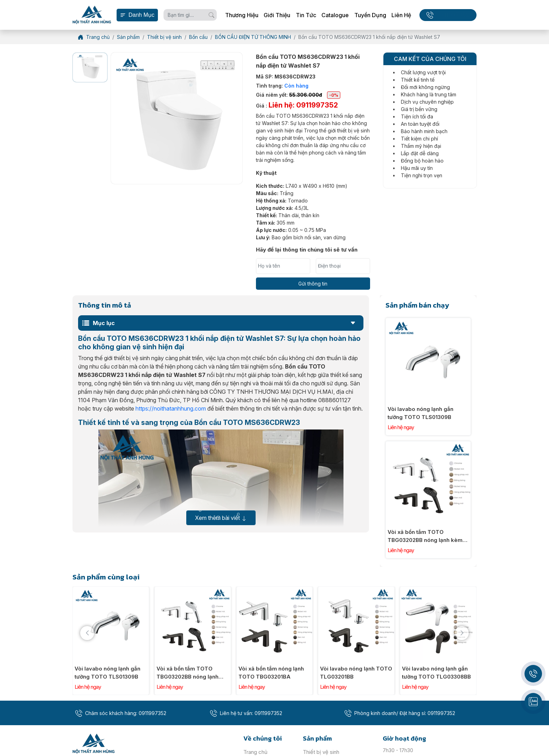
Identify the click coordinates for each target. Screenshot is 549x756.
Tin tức (306, 15)
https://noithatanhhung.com (171, 408)
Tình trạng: (282, 86)
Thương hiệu (242, 15)
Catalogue (335, 15)
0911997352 (453, 15)
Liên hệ (401, 15)
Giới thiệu (277, 15)
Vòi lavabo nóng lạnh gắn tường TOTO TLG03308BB (436, 673)
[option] (90, 67)
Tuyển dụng (370, 15)
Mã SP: (286, 77)
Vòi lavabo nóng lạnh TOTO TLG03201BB (356, 673)
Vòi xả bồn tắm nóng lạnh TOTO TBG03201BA (271, 673)
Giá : (297, 105)
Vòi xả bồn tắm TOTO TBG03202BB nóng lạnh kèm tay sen (425, 536)
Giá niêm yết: (298, 95)
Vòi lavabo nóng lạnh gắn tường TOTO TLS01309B (421, 413)
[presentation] (87, 633)
